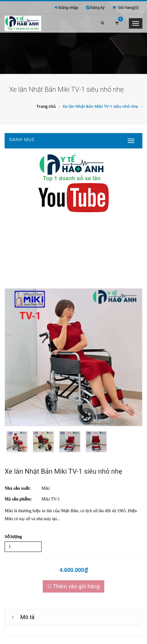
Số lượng (13, 537)
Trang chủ (46, 106)
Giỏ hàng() (125, 8)
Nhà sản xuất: (18, 488)
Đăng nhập (69, 8)
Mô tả (27, 617)
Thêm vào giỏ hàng (74, 586)
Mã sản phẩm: (18, 499)
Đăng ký (97, 8)
